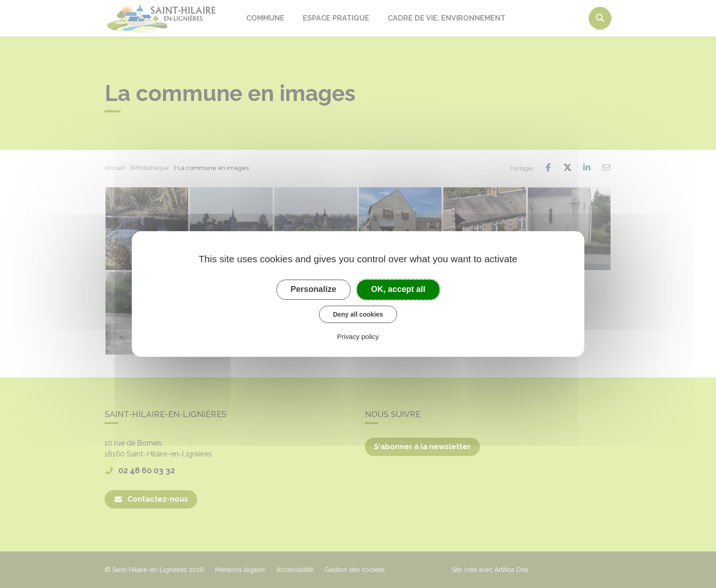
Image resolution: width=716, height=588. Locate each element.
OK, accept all (398, 289)
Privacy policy (358, 336)
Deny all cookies (358, 314)
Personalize (313, 289)
